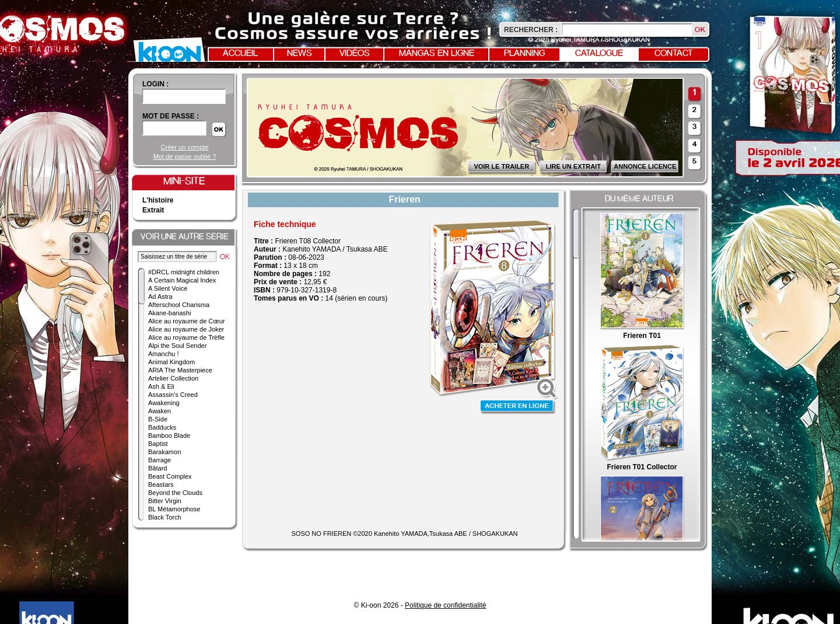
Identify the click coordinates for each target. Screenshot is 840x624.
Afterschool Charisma (179, 305)
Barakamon (164, 452)
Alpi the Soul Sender (177, 346)
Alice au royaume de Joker (186, 329)
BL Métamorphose (174, 509)
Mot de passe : (171, 116)
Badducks (162, 427)
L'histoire (158, 200)
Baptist (158, 444)
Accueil (240, 54)
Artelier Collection (173, 378)
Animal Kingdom (171, 362)
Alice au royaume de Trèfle (186, 337)
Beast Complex (170, 476)
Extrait (153, 210)
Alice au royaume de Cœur (186, 321)
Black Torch (165, 517)
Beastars (161, 484)
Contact (674, 54)
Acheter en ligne (518, 407)
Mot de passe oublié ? (185, 156)
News (300, 54)
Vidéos (355, 54)
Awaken (160, 411)
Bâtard (157, 468)
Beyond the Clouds (175, 493)
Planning (524, 54)
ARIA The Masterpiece (180, 370)
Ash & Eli (161, 386)
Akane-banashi (169, 313)
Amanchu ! (164, 354)
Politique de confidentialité (445, 605)
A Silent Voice (168, 288)
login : (155, 84)
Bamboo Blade (169, 435)
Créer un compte (185, 147)
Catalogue (599, 54)
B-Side (158, 419)
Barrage (160, 460)
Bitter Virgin (165, 501)
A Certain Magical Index (182, 280)
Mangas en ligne (437, 54)
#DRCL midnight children (184, 272)
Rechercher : (531, 30)
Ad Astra (160, 297)
